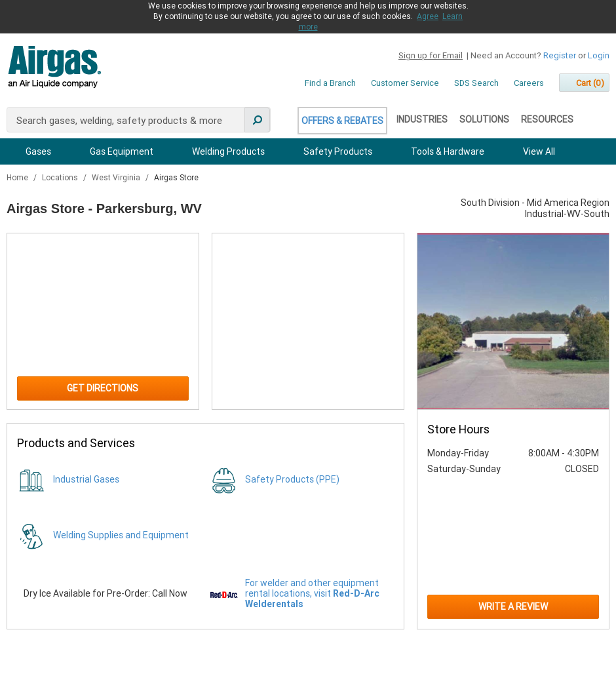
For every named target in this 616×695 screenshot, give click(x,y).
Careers (529, 83)
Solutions (484, 119)
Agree (428, 16)
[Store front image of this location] (513, 322)
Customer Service (405, 83)
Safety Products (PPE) (292, 479)
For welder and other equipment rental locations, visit (312, 593)
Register (560, 55)
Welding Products (228, 151)
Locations (61, 178)
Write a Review (513, 606)
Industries (422, 119)
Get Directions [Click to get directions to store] (103, 388)
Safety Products (338, 151)
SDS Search (476, 83)
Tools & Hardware (448, 151)
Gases (38, 151)
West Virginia (117, 178)
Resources (547, 119)
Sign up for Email (431, 55)
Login (599, 55)
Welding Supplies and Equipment (121, 535)
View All (539, 151)
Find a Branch (330, 83)
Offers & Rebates (342, 121)
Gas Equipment (122, 151)
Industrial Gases (86, 479)
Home (18, 178)
